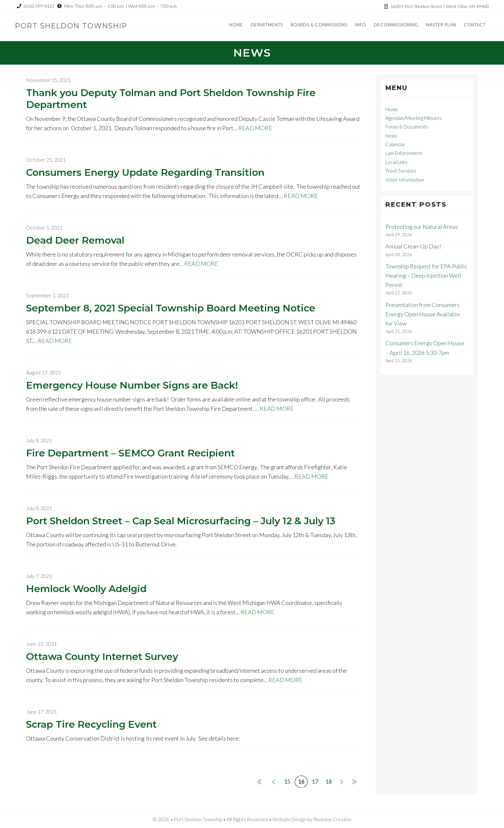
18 (328, 782)
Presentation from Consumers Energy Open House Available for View (423, 314)
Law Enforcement (404, 153)
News (391, 136)
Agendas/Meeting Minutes (414, 118)
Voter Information (405, 180)
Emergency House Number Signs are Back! (132, 385)
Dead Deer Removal (75, 240)
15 (287, 782)
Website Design (289, 819)
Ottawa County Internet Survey (102, 657)
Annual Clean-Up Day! (413, 246)
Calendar (395, 144)
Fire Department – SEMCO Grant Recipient (130, 453)
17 (315, 782)
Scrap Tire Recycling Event (91, 724)
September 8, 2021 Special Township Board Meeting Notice (171, 308)
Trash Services (401, 171)
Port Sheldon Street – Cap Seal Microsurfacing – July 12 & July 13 (181, 521)
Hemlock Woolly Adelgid (86, 589)
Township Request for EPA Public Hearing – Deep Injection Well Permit (426, 276)
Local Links (396, 162)
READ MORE (255, 128)
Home (392, 109)
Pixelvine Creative (332, 819)
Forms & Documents (407, 127)
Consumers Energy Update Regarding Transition (145, 172)
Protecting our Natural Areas (422, 227)
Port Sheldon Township (74, 26)
